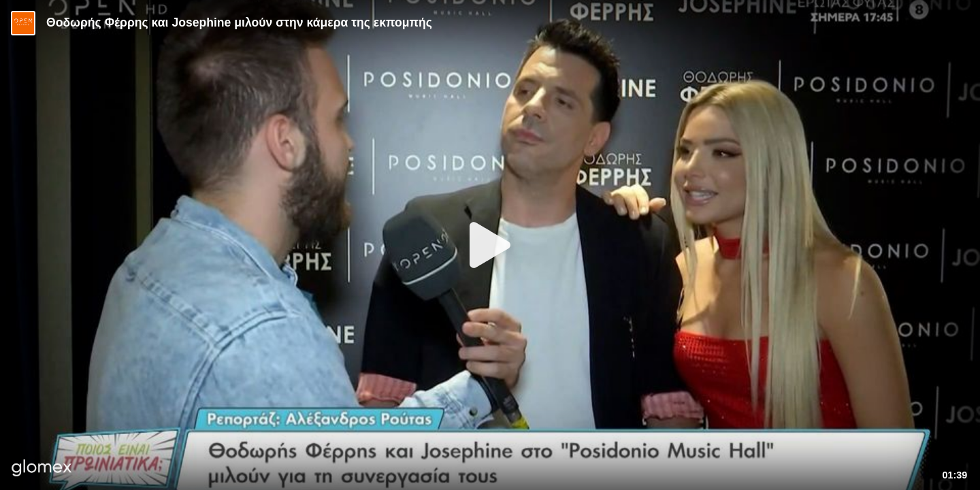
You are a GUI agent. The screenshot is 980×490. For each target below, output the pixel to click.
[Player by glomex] (42, 469)
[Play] (490, 245)
